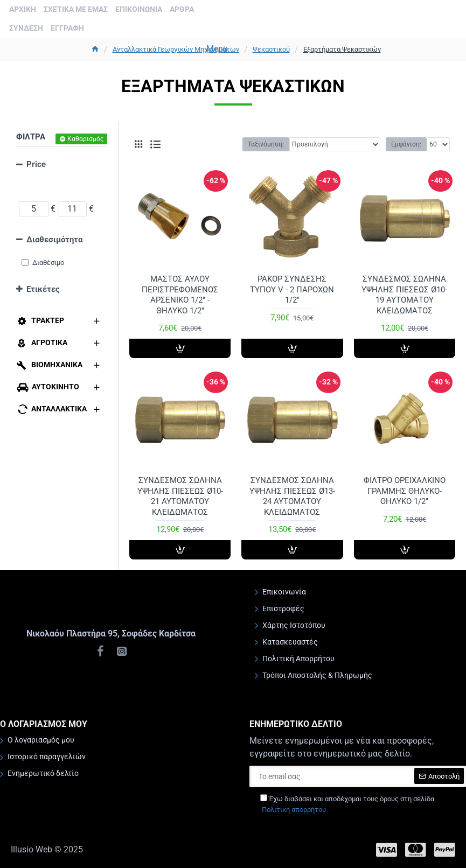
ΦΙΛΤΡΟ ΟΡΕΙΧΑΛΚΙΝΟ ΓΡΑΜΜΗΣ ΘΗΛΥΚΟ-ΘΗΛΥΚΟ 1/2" (405, 491)
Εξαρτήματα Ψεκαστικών (342, 49)
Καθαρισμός (85, 139)
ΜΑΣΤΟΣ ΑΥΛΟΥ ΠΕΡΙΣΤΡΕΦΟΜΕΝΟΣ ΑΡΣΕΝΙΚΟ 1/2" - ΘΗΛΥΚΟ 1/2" (180, 295)
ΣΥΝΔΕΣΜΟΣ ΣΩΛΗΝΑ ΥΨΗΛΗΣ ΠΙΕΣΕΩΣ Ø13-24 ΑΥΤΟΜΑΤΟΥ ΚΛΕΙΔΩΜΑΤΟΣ (292, 496)
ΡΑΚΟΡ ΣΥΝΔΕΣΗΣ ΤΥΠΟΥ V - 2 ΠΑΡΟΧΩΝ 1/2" (292, 289)
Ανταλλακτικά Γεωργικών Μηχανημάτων (176, 49)
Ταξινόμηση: (266, 144)
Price (36, 164)
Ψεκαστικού (271, 49)
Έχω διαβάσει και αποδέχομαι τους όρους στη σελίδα (347, 804)
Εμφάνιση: (406, 144)
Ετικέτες (43, 289)
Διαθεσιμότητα (54, 240)
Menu (217, 49)
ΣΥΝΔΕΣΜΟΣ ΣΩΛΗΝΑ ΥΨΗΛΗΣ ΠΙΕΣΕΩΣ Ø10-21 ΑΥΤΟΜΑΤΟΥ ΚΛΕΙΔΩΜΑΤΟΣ (180, 496)
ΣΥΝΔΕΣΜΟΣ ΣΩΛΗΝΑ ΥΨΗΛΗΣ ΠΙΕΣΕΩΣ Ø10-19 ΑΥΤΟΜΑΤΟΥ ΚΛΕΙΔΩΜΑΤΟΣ (404, 295)
